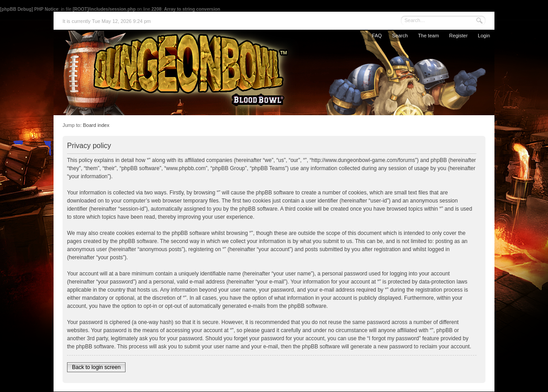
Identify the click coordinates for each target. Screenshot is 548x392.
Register (458, 36)
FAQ (377, 36)
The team (428, 36)
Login (484, 36)
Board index (96, 125)
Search (400, 36)
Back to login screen (96, 367)
